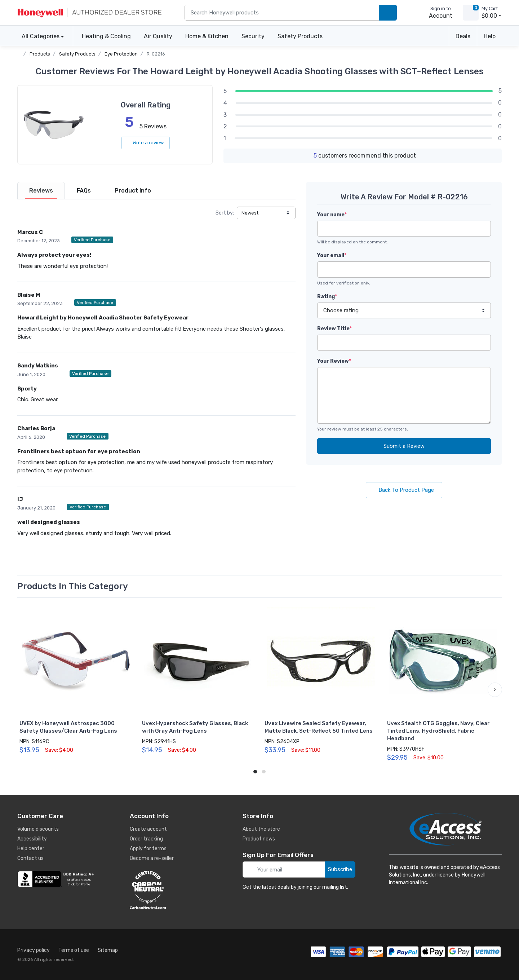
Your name (332, 215)
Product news (259, 839)
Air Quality (158, 36)
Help (490, 36)
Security (253, 36)
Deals (463, 36)
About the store (261, 829)
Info (133, 191)
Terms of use (74, 950)
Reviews (41, 191)
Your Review (334, 361)
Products (40, 54)
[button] (495, 690)
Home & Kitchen (207, 36)
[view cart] (471, 13)
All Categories (38, 36)
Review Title (334, 329)
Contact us (30, 858)
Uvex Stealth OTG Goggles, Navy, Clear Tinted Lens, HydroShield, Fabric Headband (438, 731)
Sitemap (108, 950)
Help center (31, 849)
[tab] (41, 191)
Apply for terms (148, 849)
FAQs (84, 191)
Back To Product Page (404, 490)
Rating (327, 297)
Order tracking (146, 839)
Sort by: (225, 213)
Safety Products (300, 36)
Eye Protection (121, 54)
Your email (332, 255)
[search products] (388, 13)
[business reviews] (57, 879)
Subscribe (340, 869)
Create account (148, 829)
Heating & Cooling (106, 36)
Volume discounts (38, 829)
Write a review (146, 143)
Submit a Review (404, 446)
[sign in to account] (436, 13)
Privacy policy (34, 950)
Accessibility (32, 839)
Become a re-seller (152, 858)
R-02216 (156, 54)
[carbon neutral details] (169, 890)
